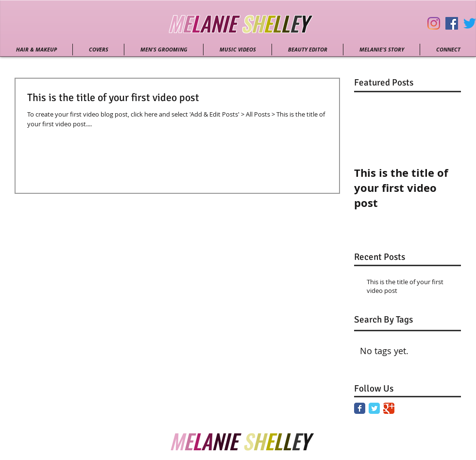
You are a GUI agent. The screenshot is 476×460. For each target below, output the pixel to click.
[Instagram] (434, 23)
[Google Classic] (389, 408)
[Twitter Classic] (374, 408)
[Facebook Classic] (360, 408)
